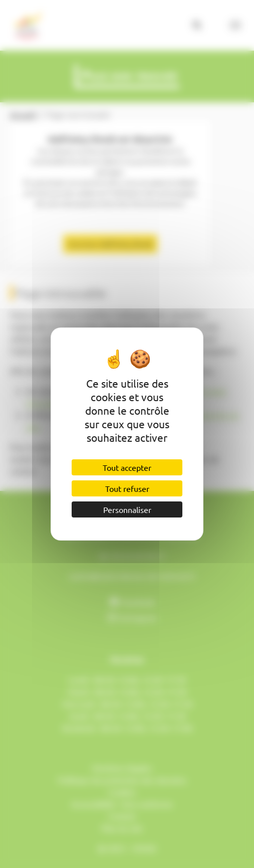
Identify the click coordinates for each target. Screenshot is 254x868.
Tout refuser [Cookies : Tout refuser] (127, 488)
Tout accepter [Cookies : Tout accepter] (127, 467)
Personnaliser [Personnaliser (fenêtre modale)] (127, 509)
